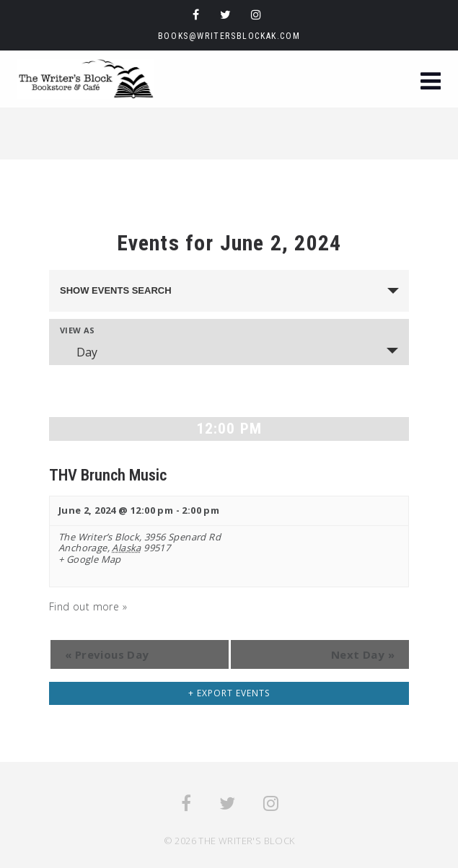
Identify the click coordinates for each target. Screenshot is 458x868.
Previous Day (107, 654)
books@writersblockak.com (229, 36)
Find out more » (88, 606)
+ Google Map (90, 560)
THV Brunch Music (108, 475)
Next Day (363, 654)
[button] (431, 83)
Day (78, 352)
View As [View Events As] (78, 330)
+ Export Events (229, 693)
